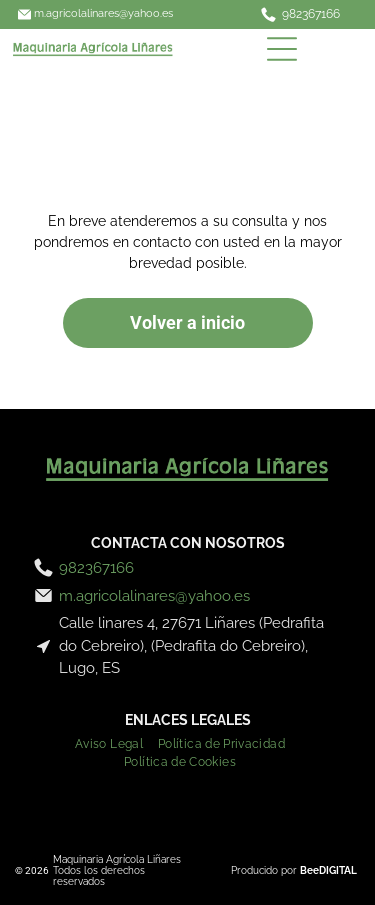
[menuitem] (116, 742)
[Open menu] (282, 49)
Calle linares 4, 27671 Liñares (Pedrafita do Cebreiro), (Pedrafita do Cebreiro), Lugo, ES (191, 645)
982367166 (311, 14)
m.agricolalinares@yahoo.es (103, 13)
